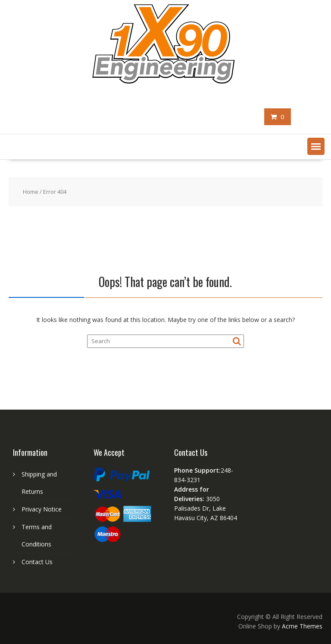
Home (31, 192)
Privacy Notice (42, 509)
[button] (316, 146)
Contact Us (37, 562)
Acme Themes (302, 626)
